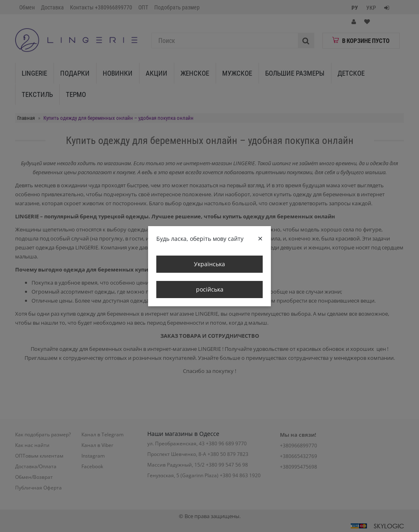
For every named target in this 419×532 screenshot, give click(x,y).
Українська (209, 264)
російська (210, 289)
